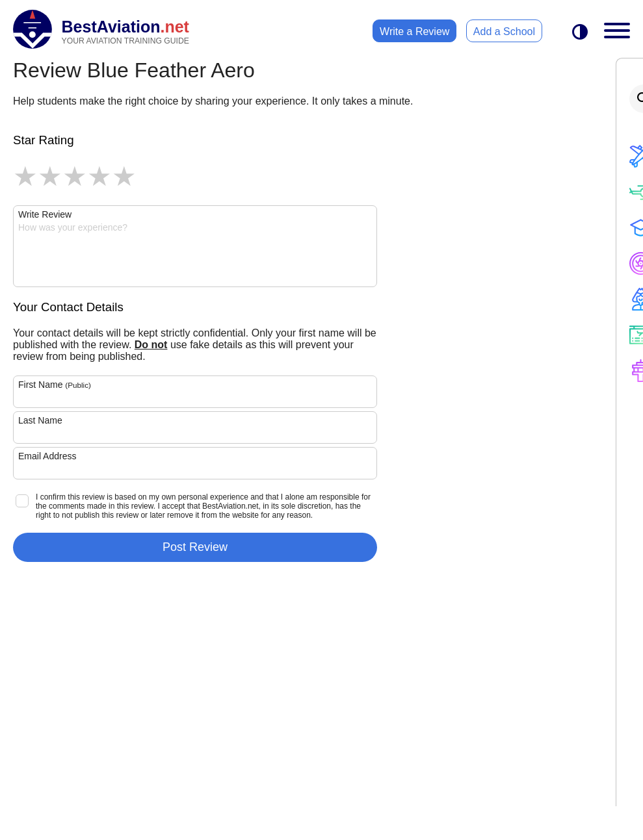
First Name (55, 385)
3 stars (75, 176)
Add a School (504, 32)
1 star (25, 176)
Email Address (47, 456)
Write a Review (414, 32)
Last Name (40, 420)
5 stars (124, 176)
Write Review (45, 214)
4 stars (99, 176)
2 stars (50, 176)
